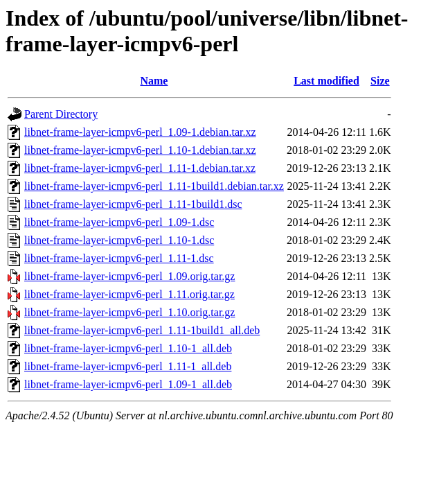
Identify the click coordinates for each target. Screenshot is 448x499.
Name (154, 81)
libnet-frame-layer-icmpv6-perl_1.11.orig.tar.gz (129, 294)
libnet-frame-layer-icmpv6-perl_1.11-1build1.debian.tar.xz (154, 186)
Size (380, 81)
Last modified (326, 81)
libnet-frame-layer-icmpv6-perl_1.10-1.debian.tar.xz (140, 150)
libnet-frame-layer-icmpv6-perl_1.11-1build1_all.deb (142, 330)
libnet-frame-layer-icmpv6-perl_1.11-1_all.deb (128, 366)
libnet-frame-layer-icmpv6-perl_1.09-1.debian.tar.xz (140, 132)
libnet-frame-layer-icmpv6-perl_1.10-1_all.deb (128, 348)
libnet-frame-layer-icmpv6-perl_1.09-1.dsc (119, 222)
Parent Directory (61, 114)
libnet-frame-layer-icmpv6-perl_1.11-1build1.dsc (133, 204)
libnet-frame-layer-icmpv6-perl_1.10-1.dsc (119, 240)
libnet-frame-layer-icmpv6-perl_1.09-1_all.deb (128, 384)
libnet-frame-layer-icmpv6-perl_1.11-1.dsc (119, 258)
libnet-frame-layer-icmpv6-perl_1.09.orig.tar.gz (129, 276)
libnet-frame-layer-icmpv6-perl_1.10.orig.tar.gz (129, 312)
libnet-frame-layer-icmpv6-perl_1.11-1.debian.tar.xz (140, 168)
